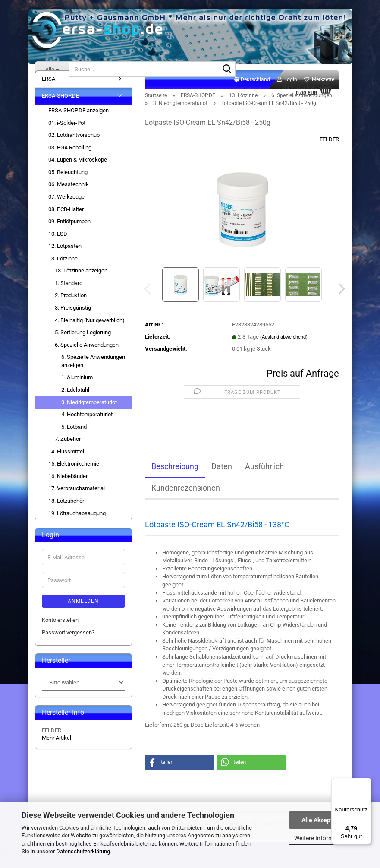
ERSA (49, 88)
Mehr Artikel (57, 747)
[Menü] (366, 783)
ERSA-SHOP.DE (60, 106)
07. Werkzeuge (66, 206)
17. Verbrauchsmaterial (77, 498)
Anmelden (83, 611)
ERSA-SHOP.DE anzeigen (79, 120)
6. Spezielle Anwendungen (87, 354)
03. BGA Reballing (70, 157)
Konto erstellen (60, 629)
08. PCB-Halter (66, 219)
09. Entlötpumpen (69, 231)
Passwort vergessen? (68, 642)
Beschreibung (175, 476)
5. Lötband (74, 436)
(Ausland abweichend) (284, 347)
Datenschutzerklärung (83, 851)
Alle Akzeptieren (324, 820)
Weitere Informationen (324, 838)
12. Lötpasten (65, 255)
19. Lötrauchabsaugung (77, 523)
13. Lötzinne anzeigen (81, 280)
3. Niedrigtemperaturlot (89, 412)
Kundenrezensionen (186, 497)
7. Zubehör (68, 448)
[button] (252, 89)
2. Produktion (71, 305)
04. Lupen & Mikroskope (78, 169)
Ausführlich (264, 476)
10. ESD (58, 243)
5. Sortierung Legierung (83, 342)
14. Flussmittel (66, 461)
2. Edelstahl (75, 399)
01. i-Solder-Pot (67, 132)
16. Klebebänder (68, 486)
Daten (222, 476)
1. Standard (69, 293)
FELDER (329, 149)
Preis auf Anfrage (303, 383)
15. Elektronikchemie (74, 473)
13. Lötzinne (63, 268)
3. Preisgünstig (73, 317)
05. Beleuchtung (68, 182)
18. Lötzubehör (66, 510)
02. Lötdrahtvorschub (74, 144)
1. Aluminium (77, 387)
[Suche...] (52, 69)
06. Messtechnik (69, 194)
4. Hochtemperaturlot (87, 424)
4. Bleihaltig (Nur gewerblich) (90, 330)
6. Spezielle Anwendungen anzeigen (93, 371)
